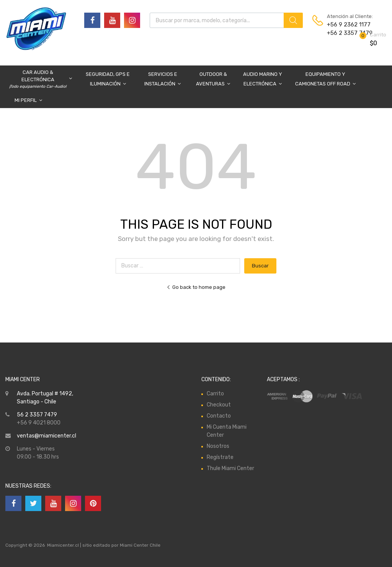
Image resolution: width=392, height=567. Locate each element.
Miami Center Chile (140, 545)
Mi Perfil (28, 100)
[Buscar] (293, 20)
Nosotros (218, 446)
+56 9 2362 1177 (346, 25)
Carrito (215, 394)
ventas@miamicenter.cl (47, 436)
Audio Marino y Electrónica (263, 80)
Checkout (219, 405)
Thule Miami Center (230, 468)
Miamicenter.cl (63, 545)
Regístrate (220, 457)
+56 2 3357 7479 (346, 33)
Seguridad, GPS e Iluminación (108, 80)
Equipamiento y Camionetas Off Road (325, 80)
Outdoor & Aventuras (213, 80)
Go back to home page (196, 287)
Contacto (219, 416)
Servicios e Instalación (163, 80)
